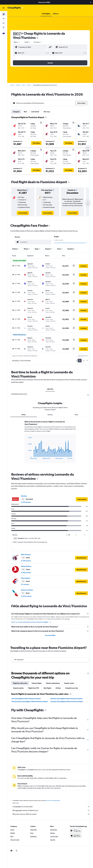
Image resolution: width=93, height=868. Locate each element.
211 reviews (25, 584)
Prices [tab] (24, 415)
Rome (29, 85)
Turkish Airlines (26, 566)
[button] (91, 2)
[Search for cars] (4, 23)
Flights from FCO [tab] (34, 688)
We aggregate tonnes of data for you (51, 810)
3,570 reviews (26, 502)
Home (12, 85)
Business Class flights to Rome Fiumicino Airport (67, 699)
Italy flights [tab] (47, 688)
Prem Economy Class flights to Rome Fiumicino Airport (30, 701)
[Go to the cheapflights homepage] (15, 8)
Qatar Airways (26, 554)
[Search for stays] (4, 19)
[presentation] (37, 38)
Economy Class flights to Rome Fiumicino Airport (67, 701)
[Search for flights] (4, 14)
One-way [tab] (47, 112)
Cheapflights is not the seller (51, 807)
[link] (23, 213)
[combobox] (38, 42)
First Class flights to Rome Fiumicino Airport (26, 699)
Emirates (24, 496)
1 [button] (80, 361)
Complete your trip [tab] (72, 688)
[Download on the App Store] (76, 836)
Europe (18, 85)
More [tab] (77, 415)
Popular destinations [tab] (53, 683)
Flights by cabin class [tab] (20, 683)
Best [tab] (25, 112)
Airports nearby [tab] (18, 688)
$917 (17, 33)
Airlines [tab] (50, 415)
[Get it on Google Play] (76, 831)
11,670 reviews (26, 596)
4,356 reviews (26, 573)
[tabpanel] (50, 444)
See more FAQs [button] (50, 635)
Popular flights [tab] (37, 683)
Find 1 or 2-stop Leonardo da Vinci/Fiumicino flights (31, 622)
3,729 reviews (26, 561)
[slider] (86, 243)
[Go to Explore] (4, 27)
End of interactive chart (27, 457)
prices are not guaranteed (53, 800)
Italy (24, 85)
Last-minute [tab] (35, 112)
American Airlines (27, 590)
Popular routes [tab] (69, 683)
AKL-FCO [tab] (50, 389)
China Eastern (26, 578)
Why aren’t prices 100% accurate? (51, 814)
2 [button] (84, 361)
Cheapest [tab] (16, 112)
